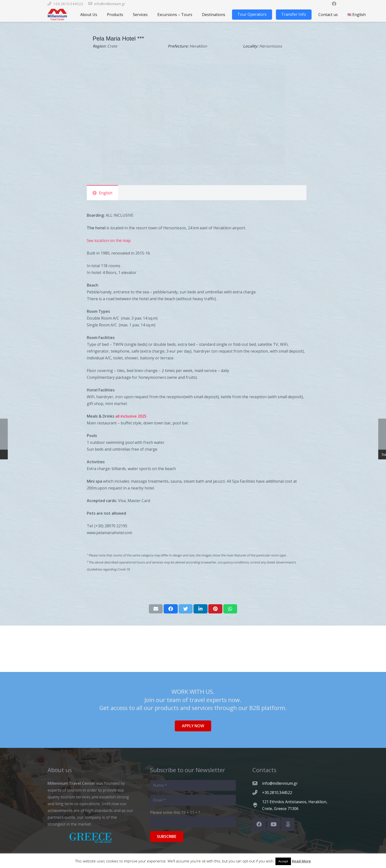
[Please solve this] (193, 822)
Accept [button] (283, 861)
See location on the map (109, 240)
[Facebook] (259, 824)
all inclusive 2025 (131, 416)
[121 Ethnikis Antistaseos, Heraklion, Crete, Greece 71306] (257, 805)
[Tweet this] (186, 609)
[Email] (193, 800)
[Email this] (156, 609)
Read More (301, 861)
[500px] (288, 824)
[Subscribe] (167, 837)
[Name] (193, 785)
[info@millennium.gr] (257, 783)
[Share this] (171, 609)
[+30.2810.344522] (257, 792)
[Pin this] (215, 609)
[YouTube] (274, 824)
